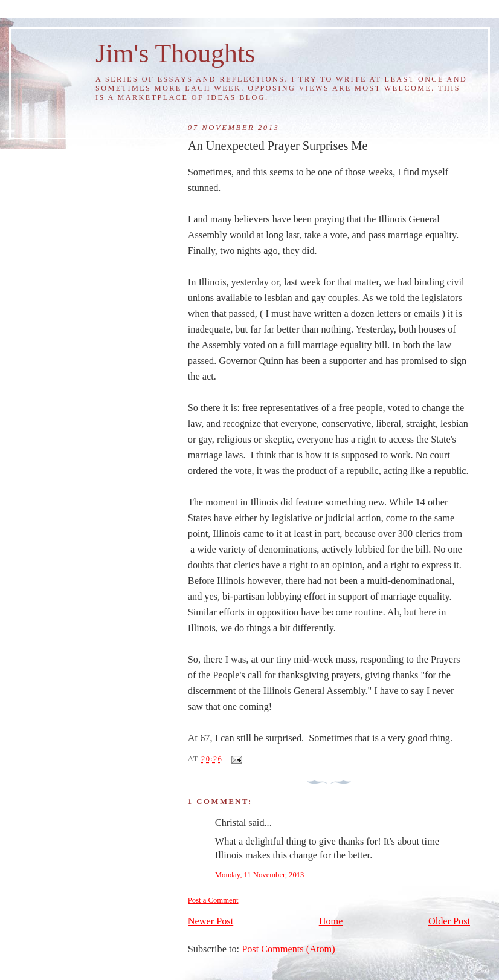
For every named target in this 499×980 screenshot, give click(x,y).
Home (331, 921)
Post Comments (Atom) (288, 949)
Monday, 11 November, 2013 (260, 875)
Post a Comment (213, 900)
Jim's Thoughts (175, 53)
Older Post (449, 921)
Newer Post (211, 921)
